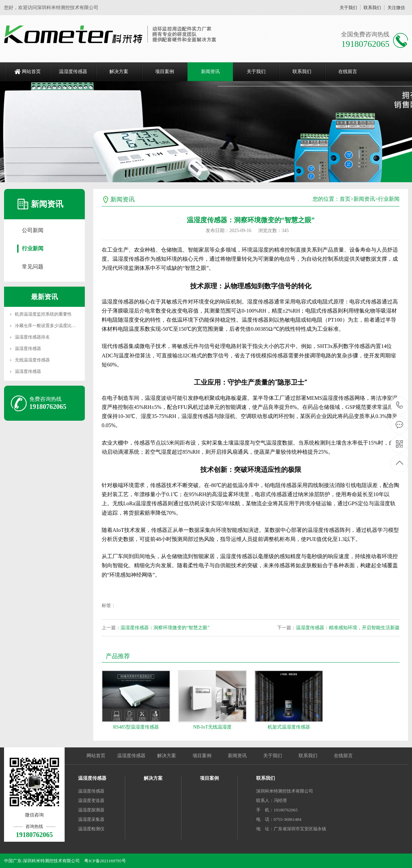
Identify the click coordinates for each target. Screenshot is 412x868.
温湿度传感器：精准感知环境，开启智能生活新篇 (348, 628)
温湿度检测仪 (91, 829)
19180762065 (400, 405)
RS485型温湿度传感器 (136, 727)
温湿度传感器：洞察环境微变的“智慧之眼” (165, 628)
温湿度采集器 (91, 819)
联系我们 (372, 8)
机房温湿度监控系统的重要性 (43, 314)
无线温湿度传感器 (32, 360)
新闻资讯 (210, 72)
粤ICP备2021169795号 (105, 861)
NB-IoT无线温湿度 (212, 727)
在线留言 (348, 72)
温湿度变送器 (91, 800)
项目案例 (165, 72)
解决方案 (119, 72)
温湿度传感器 (73, 72)
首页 (345, 199)
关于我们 (348, 8)
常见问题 (33, 267)
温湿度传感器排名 (32, 337)
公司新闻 (33, 230)
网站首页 (31, 72)
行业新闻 (33, 248)
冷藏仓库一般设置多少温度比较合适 (50, 326)
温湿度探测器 (91, 810)
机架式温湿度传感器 (289, 727)
